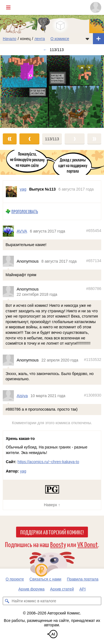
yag (23, 471)
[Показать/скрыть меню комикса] (87, 39)
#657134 (94, 261)
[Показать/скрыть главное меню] (8, 7)
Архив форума (31, 589)
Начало (10, 39)
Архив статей (62, 589)
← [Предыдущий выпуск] (45, 50)
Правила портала (83, 579)
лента (40, 39)
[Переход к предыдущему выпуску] (13, 92)
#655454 (94, 231)
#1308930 (93, 395)
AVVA (22, 231)
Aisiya (22, 396)
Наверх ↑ (52, 505)
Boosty (58, 544)
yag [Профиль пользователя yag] (23, 189)
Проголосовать (25, 211)
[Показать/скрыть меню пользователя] (96, 7)
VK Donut (88, 544)
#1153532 (93, 360)
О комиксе (60, 39)
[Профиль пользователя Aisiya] (10, 396)
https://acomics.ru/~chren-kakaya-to (48, 462)
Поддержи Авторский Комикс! (52, 532)
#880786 (94, 289)
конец (26, 39)
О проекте (15, 579)
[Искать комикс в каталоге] (7, 601)
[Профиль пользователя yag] (11, 192)
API (83, 589)
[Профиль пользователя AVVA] (10, 231)
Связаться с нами (45, 579)
